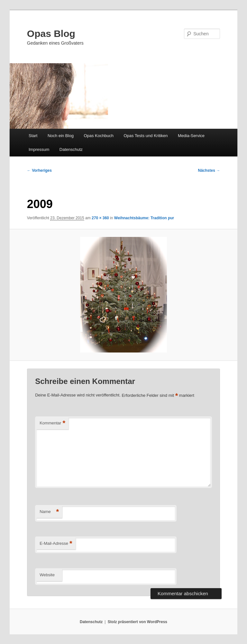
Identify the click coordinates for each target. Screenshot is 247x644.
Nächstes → (209, 170)
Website (47, 575)
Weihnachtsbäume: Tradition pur (144, 218)
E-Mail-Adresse (56, 544)
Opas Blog (51, 34)
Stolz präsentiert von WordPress (137, 622)
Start (33, 136)
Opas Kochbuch (99, 136)
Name (49, 512)
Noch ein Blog (61, 136)
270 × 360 (100, 218)
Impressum (39, 149)
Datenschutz (71, 149)
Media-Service (191, 136)
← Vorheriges (39, 170)
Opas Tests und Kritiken (146, 136)
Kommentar (52, 423)
